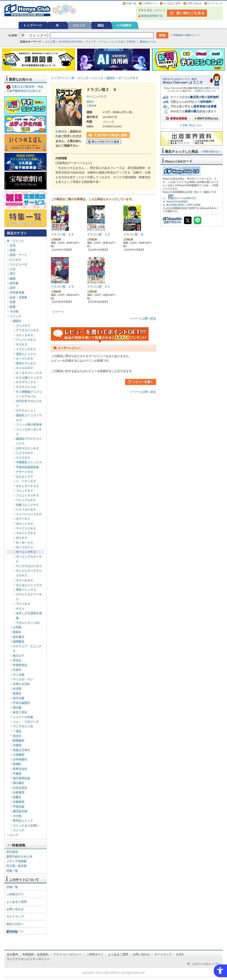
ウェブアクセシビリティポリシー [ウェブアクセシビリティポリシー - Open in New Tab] (28, 959)
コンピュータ (18, 264)
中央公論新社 (22, 703)
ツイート (58, 312)
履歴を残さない (212, 151)
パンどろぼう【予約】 (123, 42)
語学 (13, 288)
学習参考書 (17, 293)
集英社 (17, 632)
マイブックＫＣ (26, 528)
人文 (13, 269)
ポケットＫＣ (25, 524)
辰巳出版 (19, 698)
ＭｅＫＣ (22, 538)
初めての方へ (15, 924)
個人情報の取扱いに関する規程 (183, 205)
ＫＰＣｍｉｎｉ (26, 411)
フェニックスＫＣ (27, 495)
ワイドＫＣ (23, 604)
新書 (13, 307)
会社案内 (12, 954)
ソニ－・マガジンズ (26, 722)
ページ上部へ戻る (145, 318)
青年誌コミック (23, 821)
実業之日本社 (22, 750)
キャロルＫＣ (25, 368)
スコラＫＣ (23, 458)
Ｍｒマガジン (25, 547)
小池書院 (19, 755)
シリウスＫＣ (25, 453)
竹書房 (17, 774)
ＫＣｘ (20, 608)
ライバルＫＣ (25, 580)
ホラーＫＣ (23, 519)
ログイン (160, 10)
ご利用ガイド (150, 3)
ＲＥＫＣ (22, 344)
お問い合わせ (194, 3)
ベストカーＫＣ (26, 510)
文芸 (13, 245)
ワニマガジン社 (23, 726)
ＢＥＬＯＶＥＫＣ (27, 486)
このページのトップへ (206, 964)
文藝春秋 (19, 802)
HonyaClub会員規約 (177, 201)
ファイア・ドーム (96, 42)
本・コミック (15, 241)
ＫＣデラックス (26, 382)
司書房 (17, 745)
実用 (13, 250)
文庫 (13, 302)
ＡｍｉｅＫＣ (25, 335)
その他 (14, 311)
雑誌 (101, 25)
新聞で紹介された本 (19, 857)
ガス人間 (50, 42)
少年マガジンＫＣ (27, 448)
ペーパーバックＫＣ (29, 514)
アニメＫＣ (23, 326)
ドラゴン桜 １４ (63, 234)
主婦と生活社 (22, 684)
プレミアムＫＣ (26, 500)
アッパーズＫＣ (26, 340)
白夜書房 (19, 792)
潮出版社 (19, 783)
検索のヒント (192, 35)
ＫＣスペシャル (26, 387)
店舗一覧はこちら (192, 125)
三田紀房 (91, 106)
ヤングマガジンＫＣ (29, 566)
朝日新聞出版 (22, 778)
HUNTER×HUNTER (70, 42)
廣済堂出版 (20, 811)
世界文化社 (20, 769)
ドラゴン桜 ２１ (99, 287)
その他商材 (124, 25)
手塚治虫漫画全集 (27, 467)
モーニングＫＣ (26, 552)
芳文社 (17, 660)
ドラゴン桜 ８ (133, 234)
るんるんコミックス (29, 585)
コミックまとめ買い (26, 825)
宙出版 (17, 707)
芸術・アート (18, 255)
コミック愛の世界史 (29, 425)
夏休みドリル (148, 42)
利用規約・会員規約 (36, 954)
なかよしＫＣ (25, 476)
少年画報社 (20, 759)
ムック (14, 835)
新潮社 (17, 764)
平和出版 (19, 807)
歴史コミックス (26, 590)
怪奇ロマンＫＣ (26, 363)
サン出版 (19, 675)
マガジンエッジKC (28, 623)
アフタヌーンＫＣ (27, 330)
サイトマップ (215, 3)
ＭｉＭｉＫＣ (25, 543)
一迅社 (17, 731)
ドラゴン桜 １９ (63, 287)
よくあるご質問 (172, 3)
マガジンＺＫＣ (26, 533)
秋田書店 (19, 637)
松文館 (17, 689)
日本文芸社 (20, 788)
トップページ (33, 25)
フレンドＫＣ (25, 491)
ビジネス (16, 260)
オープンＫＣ (25, 359)
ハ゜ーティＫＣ (26, 481)
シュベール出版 (23, 717)
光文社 (17, 736)
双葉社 (17, 693)
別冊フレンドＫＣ (27, 505)
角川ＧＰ (19, 656)
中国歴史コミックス (29, 462)
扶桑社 (17, 797)
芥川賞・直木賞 (17, 866)
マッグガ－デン (23, 679)
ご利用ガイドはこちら (205, 91)
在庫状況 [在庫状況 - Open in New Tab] (61, 131)
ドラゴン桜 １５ (99, 234)
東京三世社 (20, 712)
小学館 (17, 627)
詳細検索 (178, 35)
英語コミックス (26, 354)
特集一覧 (12, 871)
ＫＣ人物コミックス (29, 378)
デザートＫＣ (25, 472)
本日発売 (12, 852)
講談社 (17, 321)
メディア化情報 (17, 861)
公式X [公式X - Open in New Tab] (180, 954)
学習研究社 (20, 665)
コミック (79, 25)
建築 (13, 279)
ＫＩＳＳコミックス (29, 373)
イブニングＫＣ (26, 349)
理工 (13, 274)
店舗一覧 (131, 3)
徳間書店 (19, 642)
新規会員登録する (152, 16)
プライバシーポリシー (67, 954)
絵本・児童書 (18, 297)
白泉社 (17, 670)
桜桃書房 (19, 740)
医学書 (14, 283)
